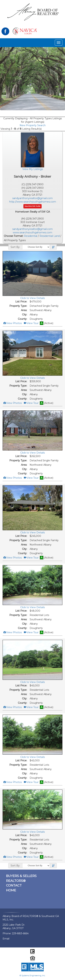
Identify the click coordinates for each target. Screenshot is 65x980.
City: (25, 315)
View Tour (31, 323)
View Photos (12, 323)
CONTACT (14, 885)
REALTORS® (16, 881)
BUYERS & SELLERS (21, 876)
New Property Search (33, 125)
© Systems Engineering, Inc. (32, 975)
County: (22, 319)
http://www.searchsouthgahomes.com (33, 202)
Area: (24, 310)
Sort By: (15, 247)
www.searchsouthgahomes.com (32, 232)
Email (6, 939)
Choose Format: (14, 236)
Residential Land (50, 236)
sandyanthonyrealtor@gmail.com (32, 198)
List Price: (21, 302)
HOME (11, 890)
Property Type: (18, 306)
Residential (31, 236)
